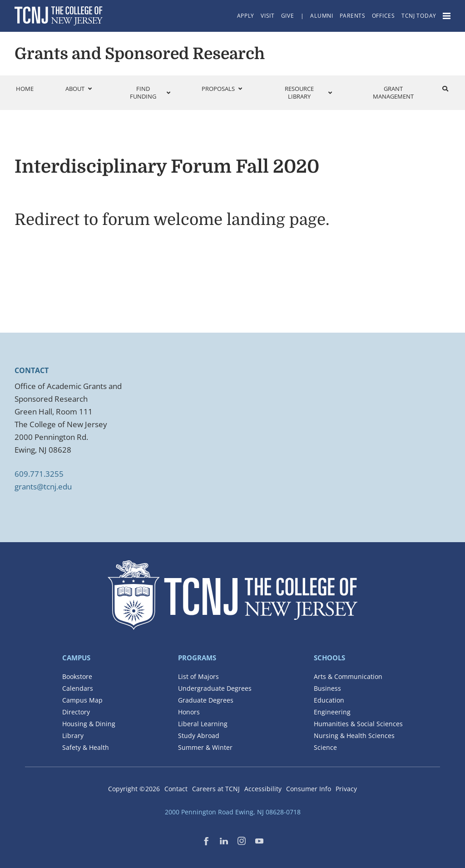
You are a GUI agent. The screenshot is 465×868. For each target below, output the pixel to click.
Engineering (332, 712)
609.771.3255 (39, 474)
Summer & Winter (205, 747)
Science (325, 747)
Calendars (78, 688)
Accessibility (263, 789)
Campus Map (82, 700)
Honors (189, 712)
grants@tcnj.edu (43, 486)
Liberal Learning (203, 724)
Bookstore (77, 676)
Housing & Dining (89, 724)
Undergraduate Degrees (215, 688)
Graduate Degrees (206, 700)
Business (327, 688)
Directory (76, 712)
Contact (176, 789)
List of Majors (198, 676)
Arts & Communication (348, 676)
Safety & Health (86, 747)
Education (329, 700)
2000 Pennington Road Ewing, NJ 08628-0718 (233, 812)
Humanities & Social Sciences (358, 724)
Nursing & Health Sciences (354, 736)
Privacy (346, 789)
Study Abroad (199, 736)
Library (73, 736)
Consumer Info (309, 789)
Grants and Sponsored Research (140, 54)
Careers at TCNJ (216, 789)
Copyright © (134, 789)
